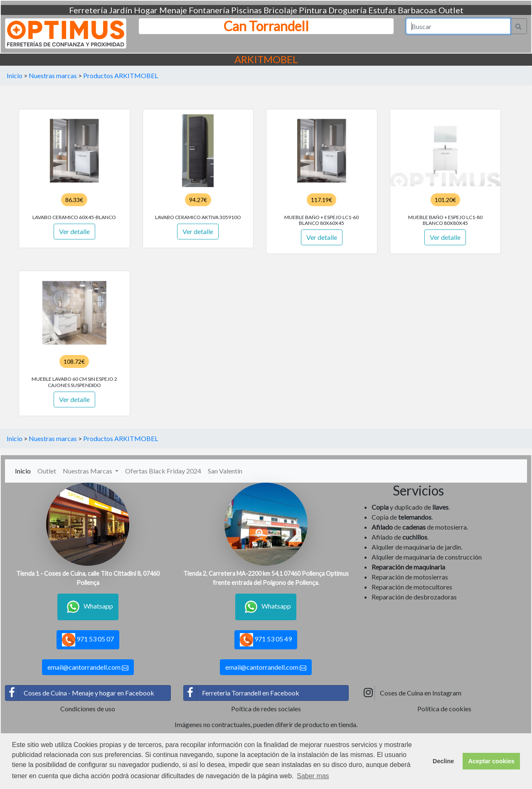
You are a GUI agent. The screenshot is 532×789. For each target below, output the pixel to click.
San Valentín (225, 471)
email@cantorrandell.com (88, 667)
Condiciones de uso (88, 709)
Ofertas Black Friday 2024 (163, 471)
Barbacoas (417, 10)
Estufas (382, 10)
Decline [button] (443, 761)
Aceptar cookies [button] (491, 761)
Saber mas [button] (313, 776)
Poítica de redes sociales (266, 709)
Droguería (347, 10)
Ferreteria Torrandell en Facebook (241, 693)
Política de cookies (444, 709)
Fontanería (209, 10)
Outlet (451, 10)
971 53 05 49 (266, 640)
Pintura (313, 10)
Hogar (146, 10)
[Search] (458, 26)
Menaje (173, 10)
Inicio (15, 75)
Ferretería (88, 10)
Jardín (121, 10)
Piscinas (246, 10)
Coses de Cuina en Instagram (411, 693)
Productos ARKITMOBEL (121, 75)
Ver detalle (74, 231)
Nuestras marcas (53, 75)
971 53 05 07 (88, 640)
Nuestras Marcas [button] (88, 471)
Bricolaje (280, 10)
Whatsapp (88, 607)
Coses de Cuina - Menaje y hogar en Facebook (80, 693)
